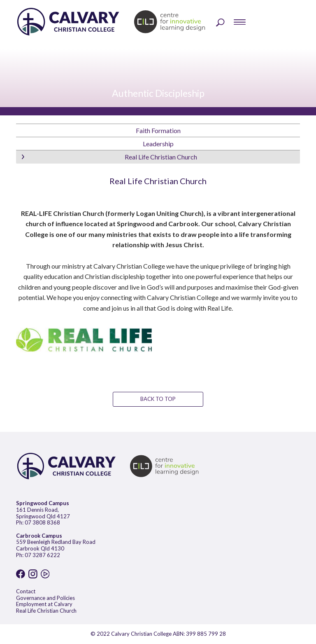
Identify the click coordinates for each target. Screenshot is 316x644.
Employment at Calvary (44, 604)
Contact (26, 591)
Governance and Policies (45, 598)
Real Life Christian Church (46, 611)
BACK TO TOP (158, 399)
